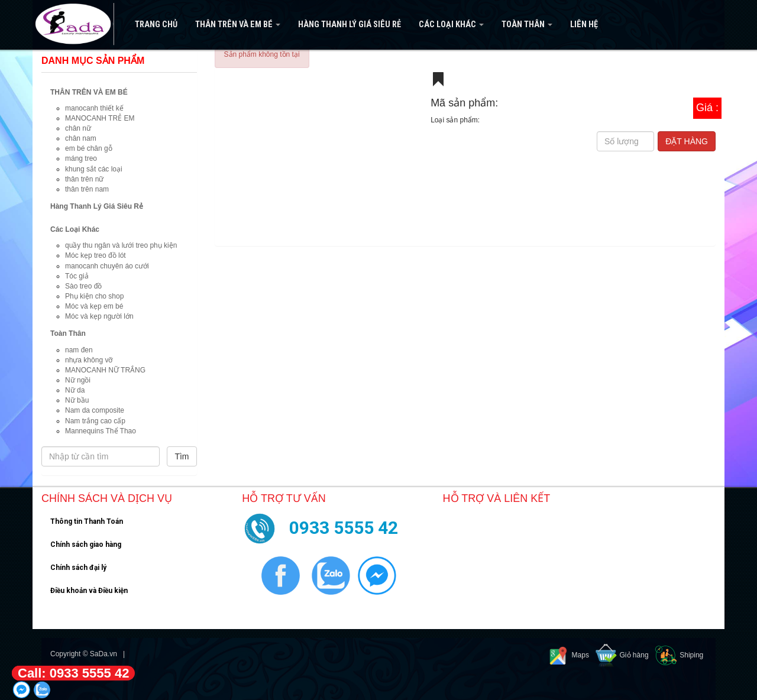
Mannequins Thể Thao (101, 431)
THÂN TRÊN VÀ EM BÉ (238, 25)
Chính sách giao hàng (86, 545)
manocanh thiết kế (94, 108)
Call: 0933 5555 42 (73, 673)
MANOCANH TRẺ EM (100, 118)
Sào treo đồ (83, 286)
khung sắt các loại (94, 169)
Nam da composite (95, 410)
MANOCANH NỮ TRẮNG (105, 370)
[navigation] (378, 25)
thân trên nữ (84, 179)
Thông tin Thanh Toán (87, 521)
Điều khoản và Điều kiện (89, 591)
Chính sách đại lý (78, 568)
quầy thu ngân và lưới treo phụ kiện (121, 245)
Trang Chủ (156, 25)
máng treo (81, 158)
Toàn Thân (527, 25)
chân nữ (78, 128)
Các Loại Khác (451, 25)
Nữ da (75, 390)
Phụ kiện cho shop (94, 296)
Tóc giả (77, 276)
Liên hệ (584, 25)
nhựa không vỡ (89, 360)
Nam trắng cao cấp (95, 421)
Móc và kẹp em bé (94, 306)
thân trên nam (87, 189)
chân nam (81, 138)
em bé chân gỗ (89, 148)
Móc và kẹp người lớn (99, 316)
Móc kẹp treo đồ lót (96, 255)
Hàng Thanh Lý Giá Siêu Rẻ (350, 25)
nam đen (79, 350)
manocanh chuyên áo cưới (107, 266)
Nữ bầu (77, 400)
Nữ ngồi (78, 380)
